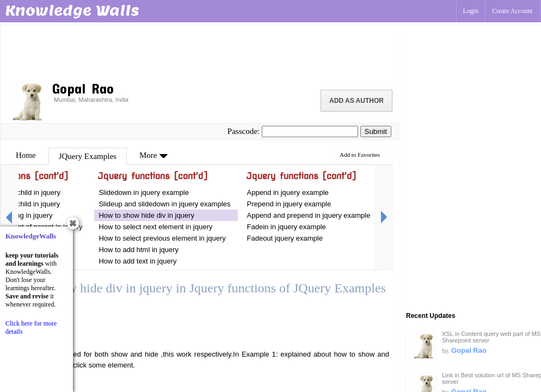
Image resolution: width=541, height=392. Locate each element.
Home (26, 155)
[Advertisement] (200, 52)
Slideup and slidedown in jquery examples (164, 204)
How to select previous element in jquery (162, 238)
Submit (376, 131)
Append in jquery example (288, 192)
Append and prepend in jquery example (309, 215)
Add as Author (356, 101)
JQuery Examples (88, 156)
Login (471, 11)
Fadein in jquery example (287, 227)
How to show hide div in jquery (146, 215)
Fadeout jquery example (285, 238)
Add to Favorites (360, 155)
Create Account (512, 11)
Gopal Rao (469, 350)
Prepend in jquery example (289, 204)
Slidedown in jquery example (143, 192)
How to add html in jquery (139, 250)
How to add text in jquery (137, 261)
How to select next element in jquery (156, 227)
